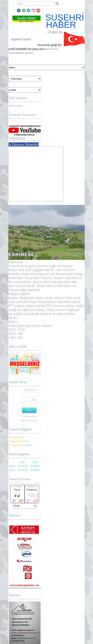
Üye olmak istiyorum (29, 420)
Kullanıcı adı (30, 390)
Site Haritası (16, 106)
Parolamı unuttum (30, 416)
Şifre (33, 400)
